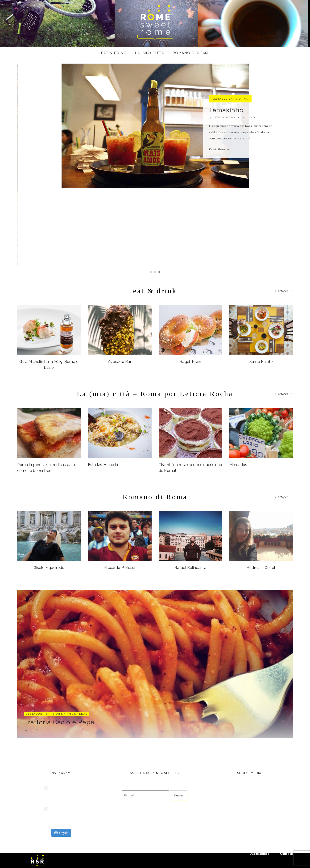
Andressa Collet (261, 568)
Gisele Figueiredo (49, 568)
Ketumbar (224, 151)
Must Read (78, 714)
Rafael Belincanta (190, 568)
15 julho (248, 158)
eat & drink (114, 53)
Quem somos (259, 854)
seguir (61, 833)
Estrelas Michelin (103, 465)
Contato (287, 854)
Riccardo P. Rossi (120, 568)
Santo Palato (261, 362)
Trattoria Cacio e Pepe (60, 722)
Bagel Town (190, 362)
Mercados (238, 465)
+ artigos (284, 291)
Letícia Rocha (224, 158)
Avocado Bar (120, 362)
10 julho (31, 730)
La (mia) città (150, 53)
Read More (219, 190)
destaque (220, 139)
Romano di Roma (191, 53)
